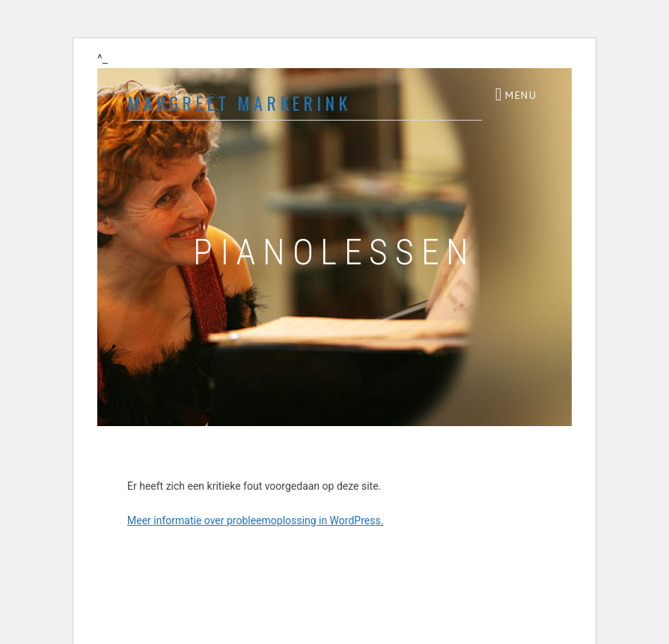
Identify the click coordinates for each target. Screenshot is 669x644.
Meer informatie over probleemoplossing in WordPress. (255, 520)
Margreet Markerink (239, 103)
